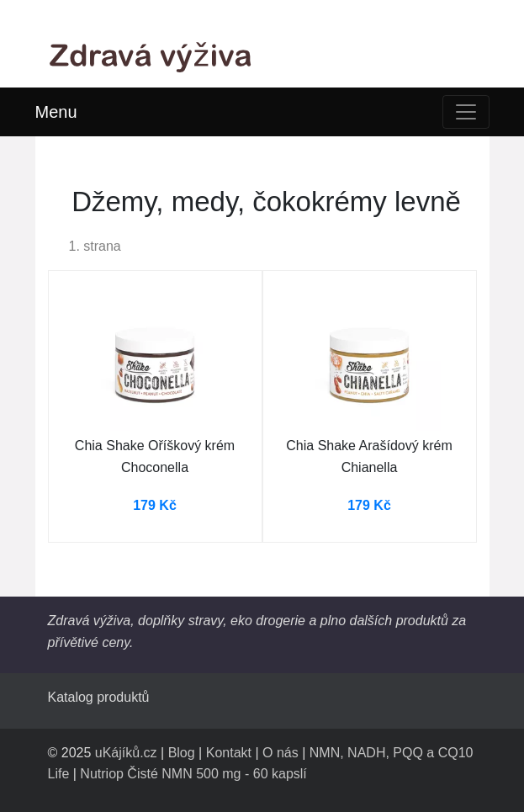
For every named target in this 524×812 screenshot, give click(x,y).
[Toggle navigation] (466, 112)
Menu (56, 112)
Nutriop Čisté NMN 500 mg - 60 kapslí (193, 774)
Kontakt (229, 753)
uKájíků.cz (126, 753)
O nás (281, 753)
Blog (182, 753)
